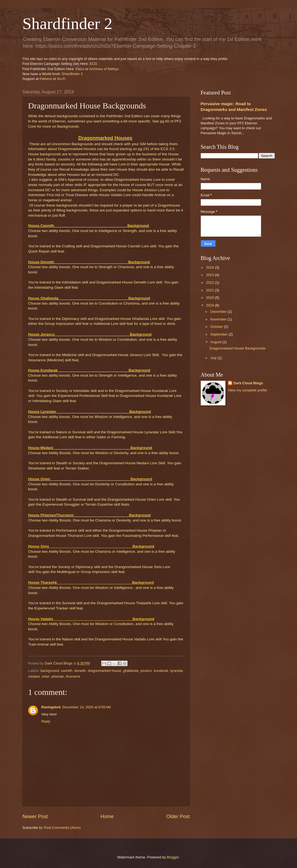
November (219, 319)
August (216, 342)
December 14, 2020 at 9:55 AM (86, 707)
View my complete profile (247, 390)
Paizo (80, 69)
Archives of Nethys (104, 69)
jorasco (146, 671)
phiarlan (58, 676)
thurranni (73, 676)
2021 (210, 290)
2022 (210, 283)
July (214, 358)
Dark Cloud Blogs (248, 383)
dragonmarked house (104, 671)
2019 (210, 305)
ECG (94, 64)
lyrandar (177, 671)
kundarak (161, 671)
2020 (210, 298)
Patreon (46, 79)
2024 (210, 267)
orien (46, 676)
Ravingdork (51, 707)
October (217, 327)
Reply (46, 721)
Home (107, 817)
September (220, 334)
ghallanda (131, 671)
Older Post (178, 817)
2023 (210, 275)
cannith (67, 671)
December (219, 312)
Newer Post (35, 817)
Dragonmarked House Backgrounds (238, 348)
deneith (80, 671)
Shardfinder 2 (67, 24)
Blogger (173, 857)
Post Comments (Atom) (62, 828)
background (50, 671)
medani (34, 676)
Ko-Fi (61, 79)
